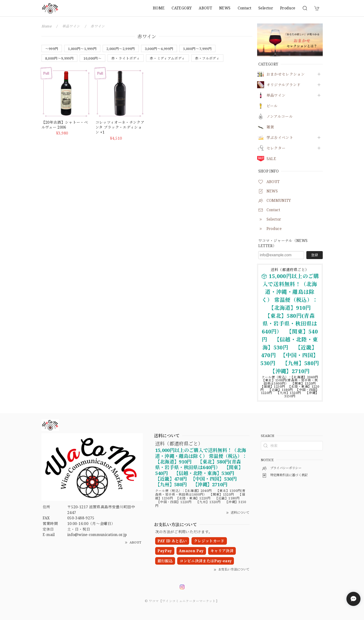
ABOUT (205, 8)
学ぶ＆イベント (280, 138)
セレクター (276, 148)
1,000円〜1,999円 (82, 49)
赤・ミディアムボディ (167, 58)
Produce (288, 8)
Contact (245, 8)
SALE (271, 159)
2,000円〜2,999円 (121, 49)
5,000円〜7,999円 (197, 49)
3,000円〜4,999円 (159, 49)
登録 (315, 255)
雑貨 (270, 127)
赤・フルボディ (207, 58)
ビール (272, 106)
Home (47, 26)
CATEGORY (182, 8)
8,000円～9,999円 (60, 58)
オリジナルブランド (284, 85)
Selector (266, 8)
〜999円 (52, 49)
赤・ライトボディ (126, 58)
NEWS (225, 8)
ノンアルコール (280, 117)
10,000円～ (92, 58)
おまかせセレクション (286, 74)
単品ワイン (276, 95)
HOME (159, 8)
